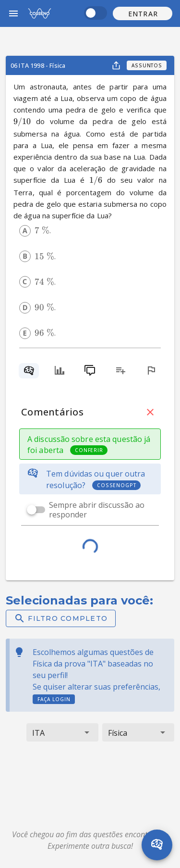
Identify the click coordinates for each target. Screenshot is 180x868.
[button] (143, 13)
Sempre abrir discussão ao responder (97, 510)
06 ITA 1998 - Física (38, 65)
